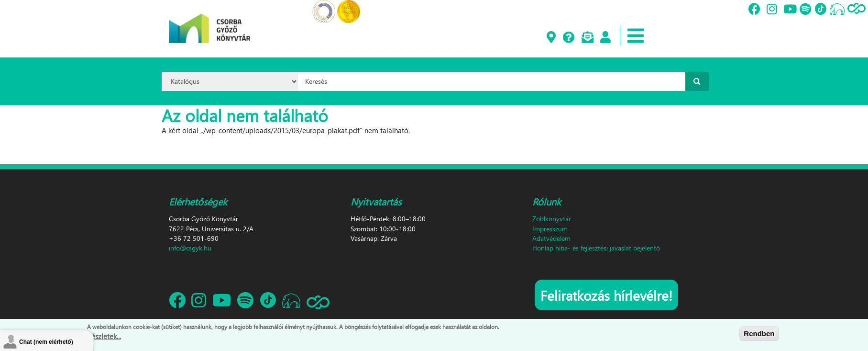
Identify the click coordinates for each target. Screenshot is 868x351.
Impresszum (550, 229)
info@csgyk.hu (190, 248)
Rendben (759, 334)
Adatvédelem (551, 238)
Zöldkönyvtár (552, 219)
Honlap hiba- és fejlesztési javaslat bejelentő (596, 248)
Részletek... (104, 337)
